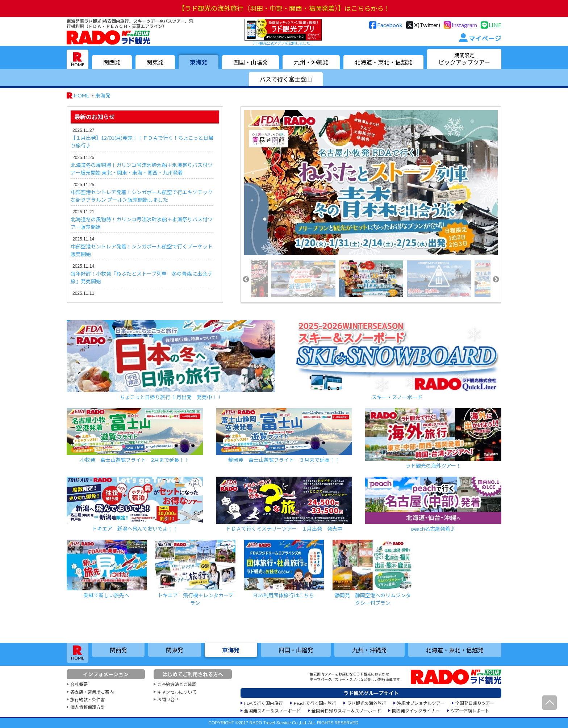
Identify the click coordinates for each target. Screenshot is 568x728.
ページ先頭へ (550, 703)
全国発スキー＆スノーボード (272, 711)
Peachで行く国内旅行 (315, 703)
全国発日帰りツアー (475, 703)
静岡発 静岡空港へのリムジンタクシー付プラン (373, 573)
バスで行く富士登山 (286, 79)
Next (496, 280)
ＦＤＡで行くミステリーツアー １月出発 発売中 (284, 504)
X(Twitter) (427, 25)
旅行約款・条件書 (88, 700)
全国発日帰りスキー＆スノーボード (346, 711)
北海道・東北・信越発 (384, 62)
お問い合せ (168, 700)
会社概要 (79, 684)
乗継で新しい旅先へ (107, 569)
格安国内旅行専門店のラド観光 (108, 37)
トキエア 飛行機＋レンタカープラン (195, 573)
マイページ (485, 38)
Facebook (390, 25)
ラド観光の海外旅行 (367, 703)
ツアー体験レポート (470, 711)
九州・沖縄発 (311, 62)
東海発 (199, 62)
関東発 (155, 62)
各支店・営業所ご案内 (92, 692)
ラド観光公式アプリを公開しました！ (283, 32)
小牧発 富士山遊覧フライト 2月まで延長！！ (135, 436)
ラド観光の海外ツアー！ (433, 438)
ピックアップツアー (464, 59)
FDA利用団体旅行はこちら (284, 569)
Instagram (464, 25)
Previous (246, 280)
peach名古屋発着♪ (433, 504)
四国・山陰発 (251, 62)
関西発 (112, 62)
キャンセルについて (177, 692)
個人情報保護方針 (88, 707)
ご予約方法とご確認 (177, 684)
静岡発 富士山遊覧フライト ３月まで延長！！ (284, 436)
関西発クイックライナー (416, 711)
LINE (495, 25)
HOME (78, 65)
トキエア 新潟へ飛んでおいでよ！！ (135, 504)
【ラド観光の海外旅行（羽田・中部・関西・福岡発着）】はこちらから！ (284, 8)
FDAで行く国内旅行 (264, 703)
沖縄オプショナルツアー (421, 703)
